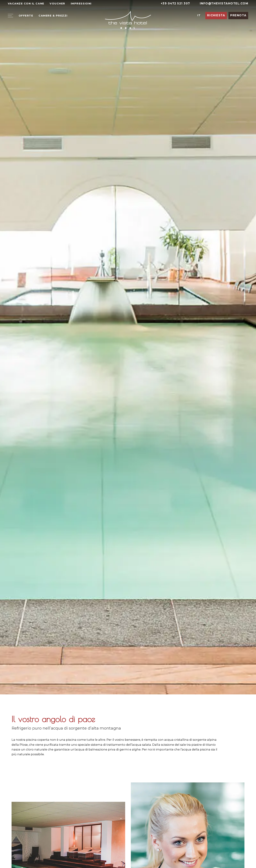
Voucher (57, 4)
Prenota (238, 15)
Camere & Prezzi (53, 16)
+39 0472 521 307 (173, 3)
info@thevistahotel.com (222, 3)
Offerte (26, 16)
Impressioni (81, 4)
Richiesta (216, 15)
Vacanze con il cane (26, 4)
